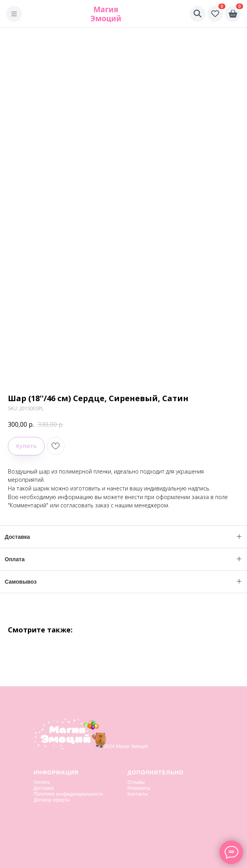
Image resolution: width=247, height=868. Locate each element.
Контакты (138, 794)
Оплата (42, 782)
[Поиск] (198, 14)
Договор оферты (52, 800)
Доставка (44, 788)
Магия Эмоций (106, 14)
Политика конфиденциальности (69, 794)
